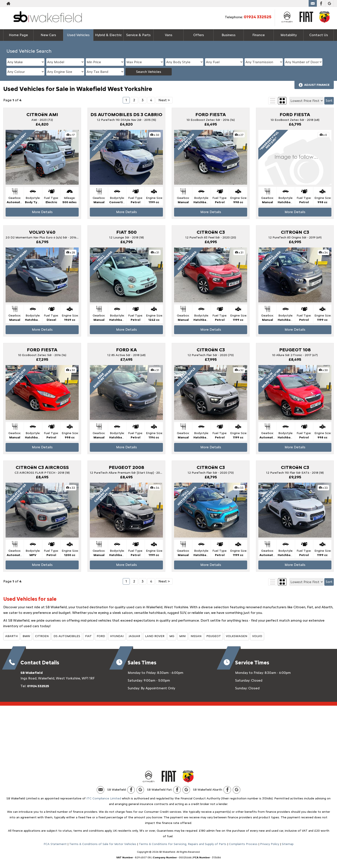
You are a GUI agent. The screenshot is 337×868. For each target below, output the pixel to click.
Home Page (18, 35)
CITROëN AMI (42, 114)
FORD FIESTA (211, 114)
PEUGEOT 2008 (126, 467)
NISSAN (196, 636)
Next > (164, 100)
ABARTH (11, 636)
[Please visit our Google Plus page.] (329, 3)
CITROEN (42, 636)
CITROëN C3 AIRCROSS (42, 467)
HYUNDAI (117, 636)
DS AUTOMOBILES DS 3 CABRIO (126, 114)
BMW (26, 636)
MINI (182, 636)
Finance (259, 35)
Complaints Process (243, 844)
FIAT (88, 636)
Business (229, 35)
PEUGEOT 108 (295, 350)
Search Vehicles (149, 72)
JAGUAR (134, 636)
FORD (101, 636)
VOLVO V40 (42, 232)
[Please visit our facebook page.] (321, 3)
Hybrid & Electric (108, 35)
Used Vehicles (78, 35)
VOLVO (257, 636)
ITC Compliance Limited (104, 798)
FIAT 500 (126, 232)
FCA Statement (55, 844)
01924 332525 (258, 17)
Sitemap (288, 844)
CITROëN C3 (211, 232)
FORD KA (126, 350)
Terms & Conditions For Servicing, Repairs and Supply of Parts (183, 844)
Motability (289, 35)
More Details (42, 212)
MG (172, 636)
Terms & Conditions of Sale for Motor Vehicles (103, 844)
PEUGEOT (214, 636)
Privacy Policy (270, 844)
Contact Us (319, 35)
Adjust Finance (317, 85)
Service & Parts (138, 35)
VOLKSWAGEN (237, 636)
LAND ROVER (155, 636)
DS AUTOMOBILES (67, 636)
